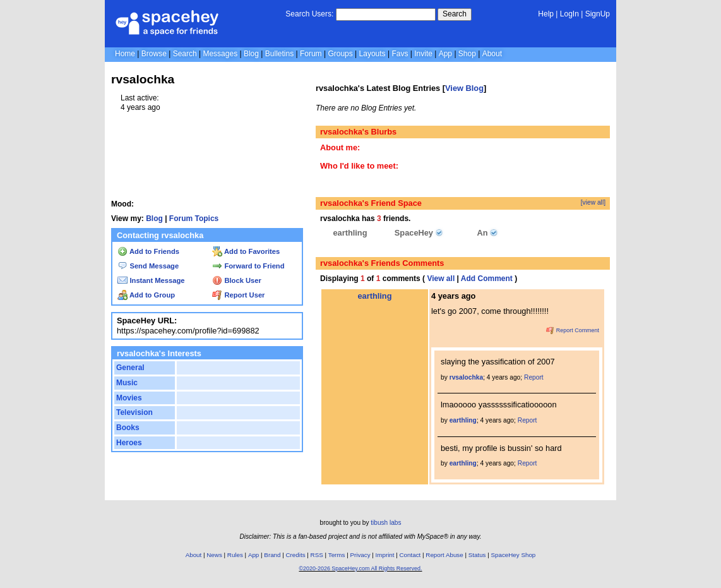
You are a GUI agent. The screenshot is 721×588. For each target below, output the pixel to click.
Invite (423, 54)
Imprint (385, 555)
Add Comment (487, 279)
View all (441, 279)
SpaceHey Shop (514, 555)
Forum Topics (194, 219)
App (445, 54)
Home (125, 54)
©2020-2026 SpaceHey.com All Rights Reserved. (360, 568)
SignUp (598, 14)
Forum (311, 54)
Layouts (372, 54)
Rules (235, 555)
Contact (410, 555)
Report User (238, 295)
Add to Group (146, 295)
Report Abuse (444, 555)
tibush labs (386, 523)
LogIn (569, 14)
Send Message (148, 266)
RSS (317, 555)
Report (534, 377)
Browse (154, 54)
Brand (272, 555)
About (492, 54)
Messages (220, 54)
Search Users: (309, 14)
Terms (337, 555)
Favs (400, 54)
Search (455, 14)
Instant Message (151, 280)
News (214, 555)
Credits (296, 555)
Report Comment (573, 330)
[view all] (593, 202)
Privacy (360, 555)
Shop (467, 54)
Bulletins (279, 54)
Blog (251, 54)
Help (546, 14)
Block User (237, 280)
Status (477, 555)
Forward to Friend (248, 266)
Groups (340, 54)
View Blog (464, 88)
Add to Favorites (246, 251)
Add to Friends (148, 251)
